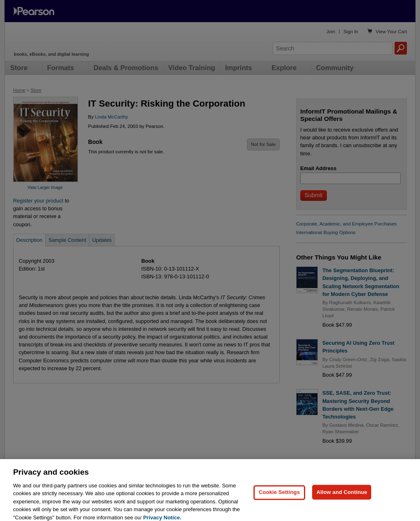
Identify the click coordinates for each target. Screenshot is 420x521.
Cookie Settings (279, 499)
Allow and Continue (342, 499)
